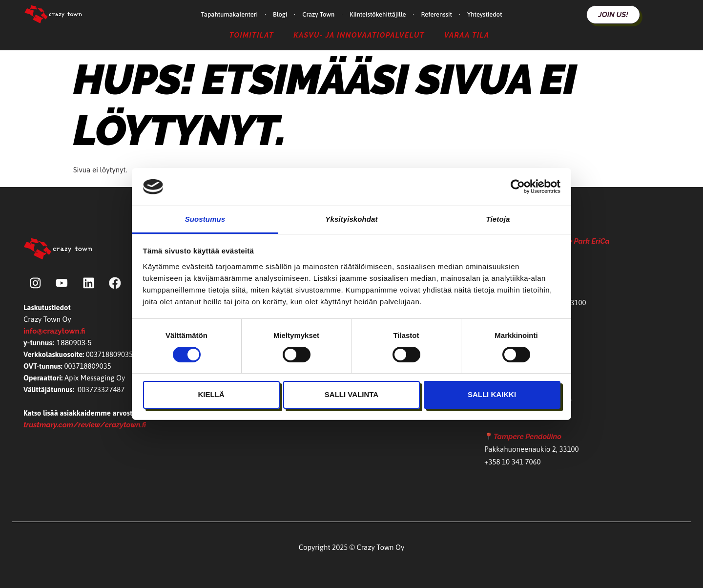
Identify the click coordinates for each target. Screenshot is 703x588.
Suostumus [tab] (205, 219)
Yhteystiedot (485, 14)
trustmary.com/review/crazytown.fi (85, 425)
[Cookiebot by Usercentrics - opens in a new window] (518, 187)
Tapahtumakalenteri (229, 14)
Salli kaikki (492, 394)
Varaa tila (467, 35)
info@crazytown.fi (54, 332)
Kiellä (211, 394)
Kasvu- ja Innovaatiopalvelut (359, 35)
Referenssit (436, 14)
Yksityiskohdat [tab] (351, 219)
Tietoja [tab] (498, 219)
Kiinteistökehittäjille (378, 14)
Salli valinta (351, 394)
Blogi (280, 14)
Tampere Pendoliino (527, 437)
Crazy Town (318, 14)
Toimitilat (252, 35)
